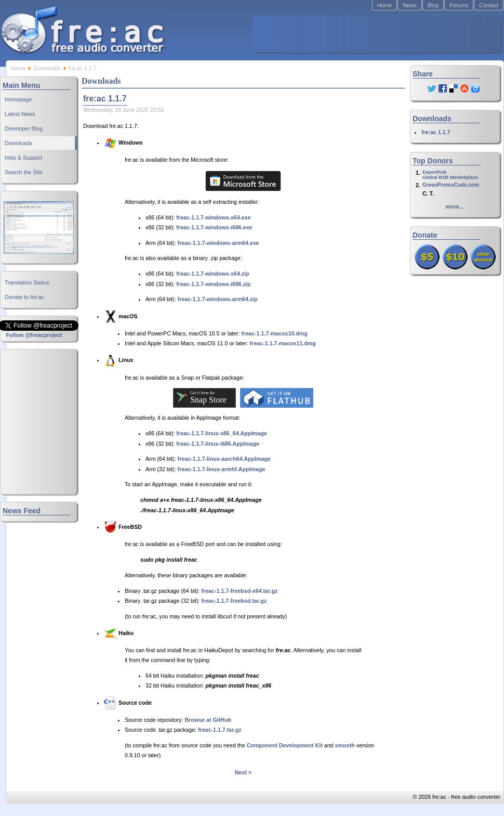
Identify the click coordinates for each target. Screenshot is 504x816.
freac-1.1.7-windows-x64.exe (213, 217)
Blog (433, 5)
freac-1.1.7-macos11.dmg (282, 343)
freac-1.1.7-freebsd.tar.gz (234, 601)
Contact (489, 5)
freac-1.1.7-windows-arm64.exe (218, 243)
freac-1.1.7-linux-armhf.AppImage (222, 469)
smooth (345, 745)
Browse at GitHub (208, 720)
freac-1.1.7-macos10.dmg (274, 333)
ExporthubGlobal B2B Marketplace (450, 175)
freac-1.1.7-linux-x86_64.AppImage (222, 433)
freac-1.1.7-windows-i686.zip (213, 284)
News (410, 5)
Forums (459, 5)
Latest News (20, 114)
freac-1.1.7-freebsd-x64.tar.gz (240, 591)
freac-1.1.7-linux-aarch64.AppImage (224, 459)
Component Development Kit (285, 745)
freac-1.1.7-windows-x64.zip (213, 274)
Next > (243, 772)
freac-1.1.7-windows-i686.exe (214, 227)
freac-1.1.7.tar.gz (220, 730)
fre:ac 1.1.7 (436, 132)
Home (384, 5)
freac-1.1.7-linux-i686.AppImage (218, 444)
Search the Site (24, 172)
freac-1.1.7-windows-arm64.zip (218, 299)
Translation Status (27, 282)
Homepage (18, 99)
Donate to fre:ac (24, 297)
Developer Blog (24, 128)
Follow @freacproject (34, 335)
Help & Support (23, 158)
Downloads (47, 68)
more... (455, 206)
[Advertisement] (377, 34)
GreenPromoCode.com (451, 185)
